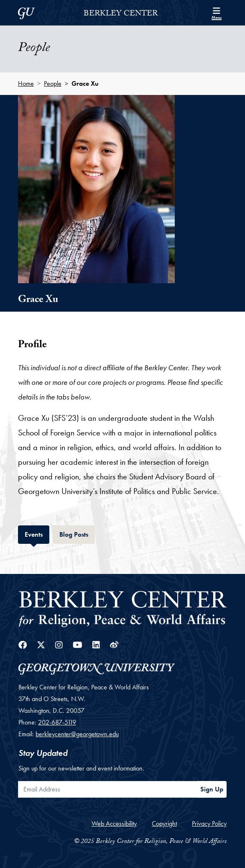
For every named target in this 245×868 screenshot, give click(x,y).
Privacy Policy (209, 823)
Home (26, 83)
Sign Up (212, 789)
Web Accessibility (114, 823)
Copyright (164, 823)
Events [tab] (37, 534)
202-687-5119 (57, 722)
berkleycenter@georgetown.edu (77, 734)
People (53, 83)
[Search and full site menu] (217, 13)
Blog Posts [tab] (77, 534)
